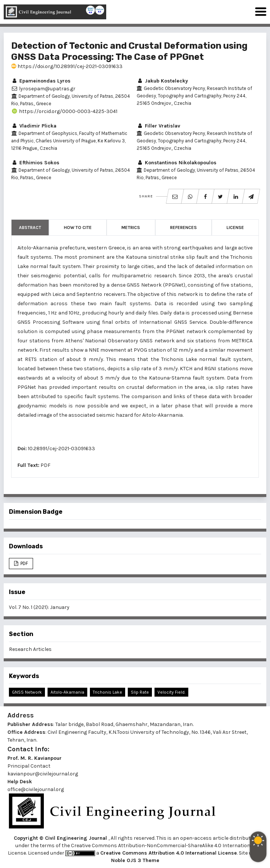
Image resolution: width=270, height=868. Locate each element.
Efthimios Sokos (35, 163)
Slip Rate (140, 692)
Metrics (131, 228)
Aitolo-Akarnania (67, 692)
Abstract (30, 228)
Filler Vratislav (158, 126)
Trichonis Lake (108, 692)
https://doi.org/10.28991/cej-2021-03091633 (67, 66)
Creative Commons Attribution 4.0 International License (169, 853)
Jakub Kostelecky (162, 81)
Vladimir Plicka (34, 126)
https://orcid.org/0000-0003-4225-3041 (64, 111)
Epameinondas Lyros (41, 81)
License (235, 228)
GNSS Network (27, 692)
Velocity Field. (171, 692)
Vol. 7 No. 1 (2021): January (39, 607)
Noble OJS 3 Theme (135, 860)
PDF (45, 465)
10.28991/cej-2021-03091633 (61, 448)
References (183, 228)
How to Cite (78, 228)
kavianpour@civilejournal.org (43, 774)
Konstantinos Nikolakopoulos (177, 163)
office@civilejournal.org (36, 789)
